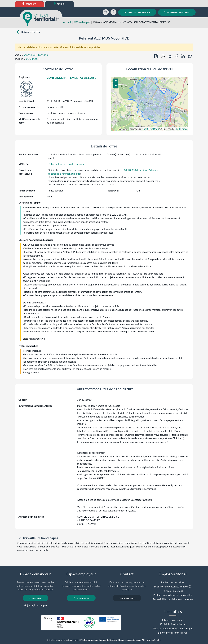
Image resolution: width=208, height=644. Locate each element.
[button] (116, 81)
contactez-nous (127, 598)
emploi (59, 4)
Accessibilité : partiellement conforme (173, 599)
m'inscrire (35, 598)
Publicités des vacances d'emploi (171, 586)
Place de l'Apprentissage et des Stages (173, 628)
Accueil (67, 22)
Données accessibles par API (132, 640)
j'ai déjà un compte (35, 605)
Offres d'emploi (82, 22)
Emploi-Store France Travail (173, 633)
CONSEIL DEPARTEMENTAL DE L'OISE (71, 78)
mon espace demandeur (137, 12)
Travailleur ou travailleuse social (66, 164)
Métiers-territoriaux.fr (173, 620)
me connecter (81, 598)
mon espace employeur (177, 12)
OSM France (181, 129)
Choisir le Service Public (173, 624)
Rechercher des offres (173, 582)
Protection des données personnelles (173, 595)
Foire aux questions (173, 591)
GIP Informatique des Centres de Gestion (98, 640)
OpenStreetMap (150, 129)
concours (29, 4)
